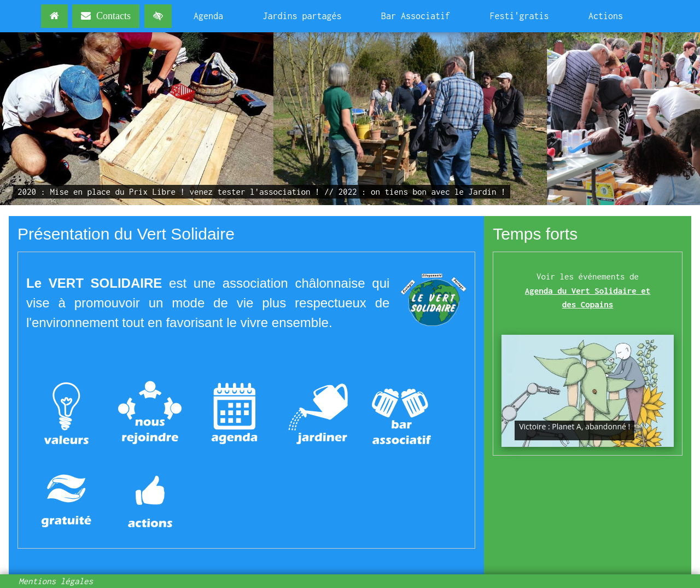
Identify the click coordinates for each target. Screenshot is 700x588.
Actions (606, 16)
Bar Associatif (416, 16)
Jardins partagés (302, 16)
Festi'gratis (520, 16)
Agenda (208, 16)
